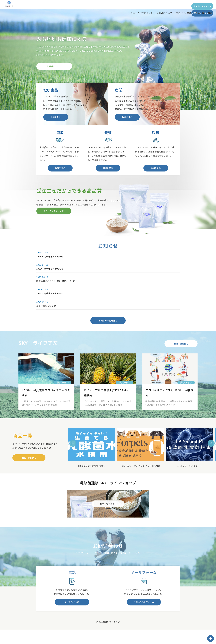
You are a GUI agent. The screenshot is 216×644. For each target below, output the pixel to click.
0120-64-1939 (72, 613)
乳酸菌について (164, 13)
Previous (73, 453)
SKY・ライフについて (142, 13)
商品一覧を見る (29, 467)
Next (211, 453)
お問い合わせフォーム (197, 6)
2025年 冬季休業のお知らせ (50, 264)
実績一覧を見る (181, 353)
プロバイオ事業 (184, 13)
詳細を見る (56, 119)
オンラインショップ (161, 6)
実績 (210, 13)
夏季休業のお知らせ (46, 314)
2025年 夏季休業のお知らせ (50, 277)
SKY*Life (14, 9)
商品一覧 (200, 13)
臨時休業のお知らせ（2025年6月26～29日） (58, 289)
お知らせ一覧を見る (108, 329)
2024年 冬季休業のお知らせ (50, 301)
